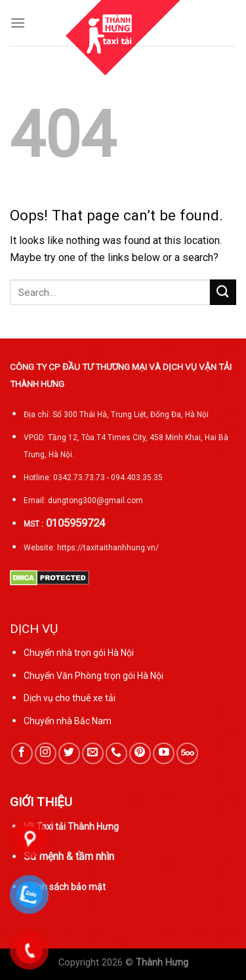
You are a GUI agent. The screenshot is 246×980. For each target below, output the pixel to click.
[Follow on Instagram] (46, 753)
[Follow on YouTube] (164, 753)
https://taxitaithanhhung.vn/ (108, 548)
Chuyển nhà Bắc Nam (68, 721)
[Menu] (18, 23)
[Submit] (223, 292)
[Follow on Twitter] (69, 753)
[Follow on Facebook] (22, 753)
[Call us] (116, 753)
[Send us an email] (93, 753)
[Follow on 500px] (187, 753)
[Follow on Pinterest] (140, 753)
